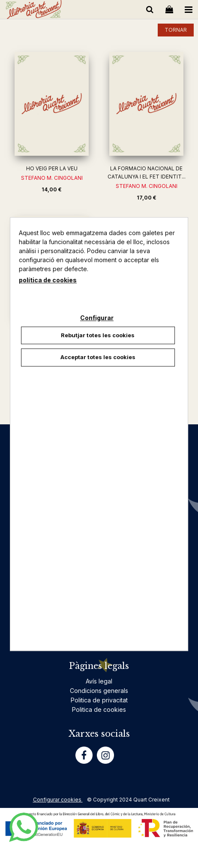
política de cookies (48, 280)
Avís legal (99, 681)
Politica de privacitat (99, 700)
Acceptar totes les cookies (98, 357)
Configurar (97, 318)
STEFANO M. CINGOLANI (52, 178)
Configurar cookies (58, 800)
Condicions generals (99, 691)
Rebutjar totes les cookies (98, 335)
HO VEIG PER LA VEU (52, 168)
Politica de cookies (99, 709)
